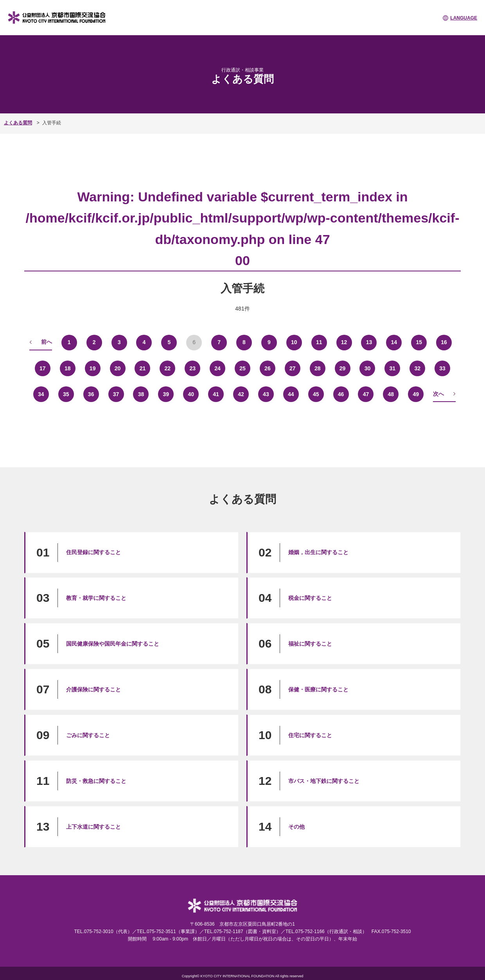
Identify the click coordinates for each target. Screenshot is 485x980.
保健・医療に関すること (318, 689)
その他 (296, 827)
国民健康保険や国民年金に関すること (113, 644)
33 (442, 368)
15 (419, 342)
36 (91, 394)
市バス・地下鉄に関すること (324, 781)
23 (192, 368)
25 (242, 368)
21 (143, 368)
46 (341, 394)
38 (141, 394)
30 (368, 368)
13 (369, 342)
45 (316, 394)
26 (268, 368)
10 (294, 342)
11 (319, 342)
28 (318, 368)
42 (241, 394)
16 (444, 342)
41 (216, 394)
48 (391, 394)
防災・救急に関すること (96, 781)
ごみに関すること (88, 735)
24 (217, 368)
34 (41, 394)
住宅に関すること (310, 735)
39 (166, 394)
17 (43, 368)
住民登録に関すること (93, 552)
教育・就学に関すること (96, 598)
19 (93, 368)
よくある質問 (18, 123)
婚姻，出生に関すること (318, 552)
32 (417, 368)
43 (266, 394)
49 (416, 394)
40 (191, 394)
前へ (47, 342)
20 (118, 368)
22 (168, 368)
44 (291, 394)
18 (68, 368)
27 (293, 368)
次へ (438, 394)
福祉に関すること (310, 644)
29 (343, 368)
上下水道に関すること (93, 827)
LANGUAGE (464, 18)
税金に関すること (310, 598)
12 (344, 342)
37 (116, 394)
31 (393, 368)
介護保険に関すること (93, 689)
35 (66, 394)
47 (366, 394)
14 (394, 342)
